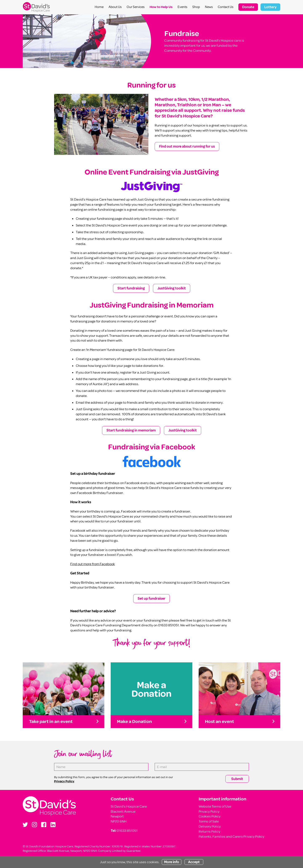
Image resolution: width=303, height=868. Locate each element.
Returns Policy (209, 831)
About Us (115, 7)
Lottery (270, 7)
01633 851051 (127, 831)
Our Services (136, 7)
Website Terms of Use (215, 806)
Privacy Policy (209, 811)
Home (99, 7)
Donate (248, 7)
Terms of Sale (209, 821)
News (209, 7)
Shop (196, 7)
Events (182, 7)
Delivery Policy (210, 826)
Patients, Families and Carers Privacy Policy (231, 837)
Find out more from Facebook (93, 564)
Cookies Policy (210, 816)
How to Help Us (161, 7)
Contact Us (226, 7)
